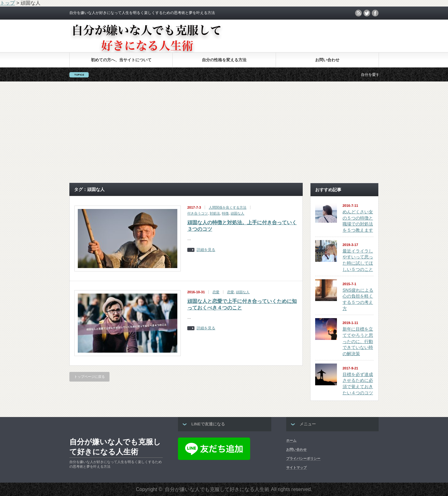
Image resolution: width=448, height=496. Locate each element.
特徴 (225, 213)
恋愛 (216, 292)
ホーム (291, 440)
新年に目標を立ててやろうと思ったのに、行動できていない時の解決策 (358, 341)
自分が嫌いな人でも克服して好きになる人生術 (115, 447)
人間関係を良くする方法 (228, 207)
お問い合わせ (327, 60)
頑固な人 (237, 213)
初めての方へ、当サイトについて (121, 60)
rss (358, 13)
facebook (375, 13)
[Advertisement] (224, 132)
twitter (367, 13)
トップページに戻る (89, 377)
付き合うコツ (198, 213)
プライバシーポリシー (303, 458)
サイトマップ (296, 467)
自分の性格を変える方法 (224, 60)
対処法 (215, 213)
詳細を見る (206, 250)
